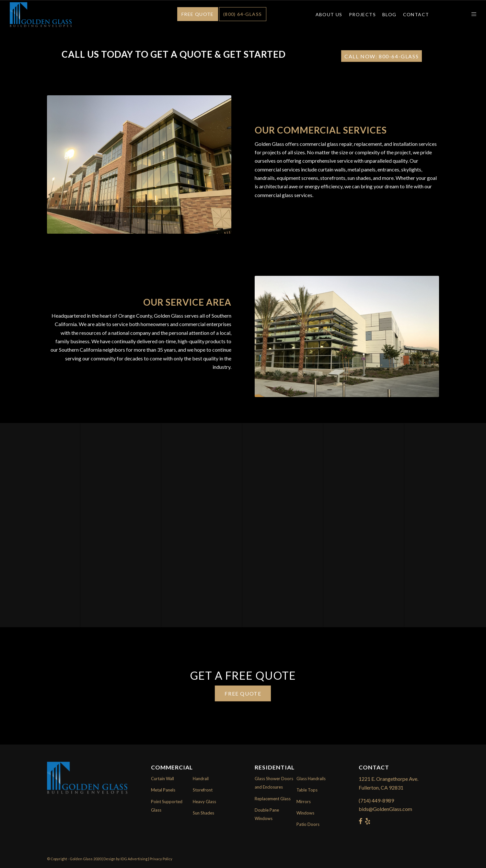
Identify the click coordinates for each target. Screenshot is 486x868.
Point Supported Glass (167, 806)
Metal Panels (163, 790)
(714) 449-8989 (376, 800)
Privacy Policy (161, 859)
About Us (329, 14)
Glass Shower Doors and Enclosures (274, 783)
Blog (389, 14)
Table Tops (307, 790)
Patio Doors (308, 824)
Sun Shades (203, 813)
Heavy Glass (204, 802)
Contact (416, 14)
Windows (305, 813)
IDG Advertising (134, 859)
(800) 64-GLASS (243, 14)
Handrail (201, 779)
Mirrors (304, 802)
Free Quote (198, 14)
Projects (362, 14)
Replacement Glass (273, 799)
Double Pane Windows (267, 814)
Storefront (203, 790)
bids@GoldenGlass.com (385, 809)
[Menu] (472, 15)
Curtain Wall (162, 779)
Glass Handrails (311, 779)
